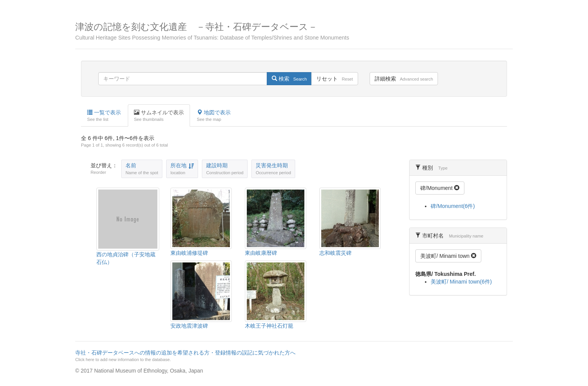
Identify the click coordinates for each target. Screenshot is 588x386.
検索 (289, 79)
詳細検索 (404, 79)
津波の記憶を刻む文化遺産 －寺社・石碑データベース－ (294, 31)
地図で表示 (214, 116)
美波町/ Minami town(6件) (461, 282)
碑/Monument (440, 188)
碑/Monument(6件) (453, 206)
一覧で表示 (104, 116)
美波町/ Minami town (448, 256)
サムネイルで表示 (159, 116)
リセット (334, 79)
